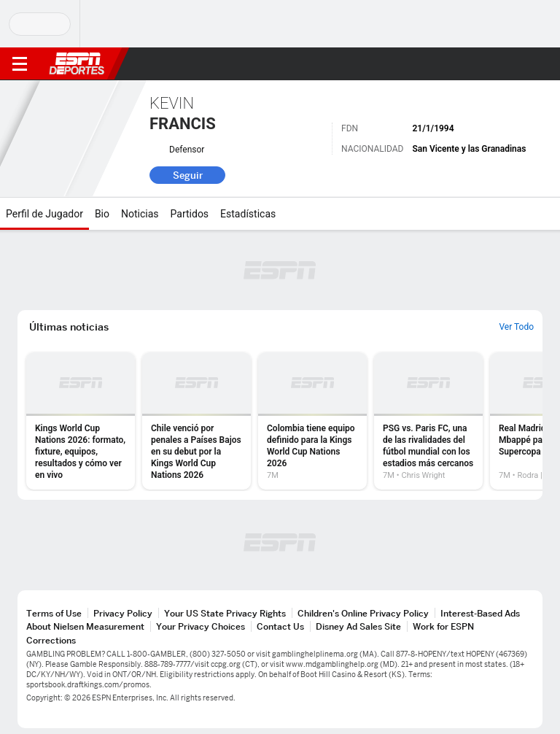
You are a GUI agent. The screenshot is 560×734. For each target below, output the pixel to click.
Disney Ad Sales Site (358, 626)
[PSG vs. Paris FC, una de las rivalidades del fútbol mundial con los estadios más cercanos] (428, 421)
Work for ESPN (443, 626)
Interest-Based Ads (480, 613)
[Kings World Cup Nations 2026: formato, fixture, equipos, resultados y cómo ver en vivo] (81, 421)
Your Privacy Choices (201, 626)
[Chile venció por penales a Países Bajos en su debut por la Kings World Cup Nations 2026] (197, 421)
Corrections (51, 640)
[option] (81, 421)
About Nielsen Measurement (85, 626)
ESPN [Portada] (77, 63)
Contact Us (280, 626)
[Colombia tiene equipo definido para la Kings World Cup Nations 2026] (312, 421)
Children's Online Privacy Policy (363, 613)
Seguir (188, 175)
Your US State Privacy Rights (225, 613)
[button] (520, 64)
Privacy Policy (123, 613)
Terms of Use (54, 613)
